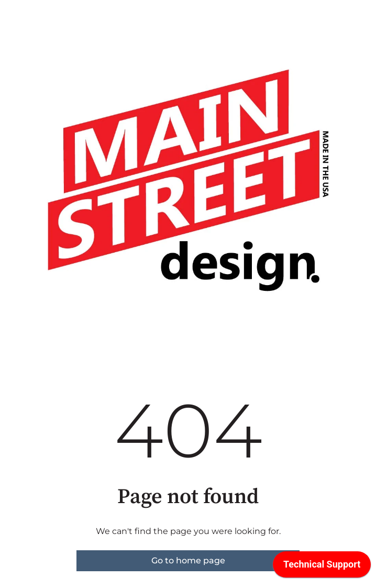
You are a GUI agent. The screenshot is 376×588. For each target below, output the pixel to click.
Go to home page (188, 560)
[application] (322, 567)
